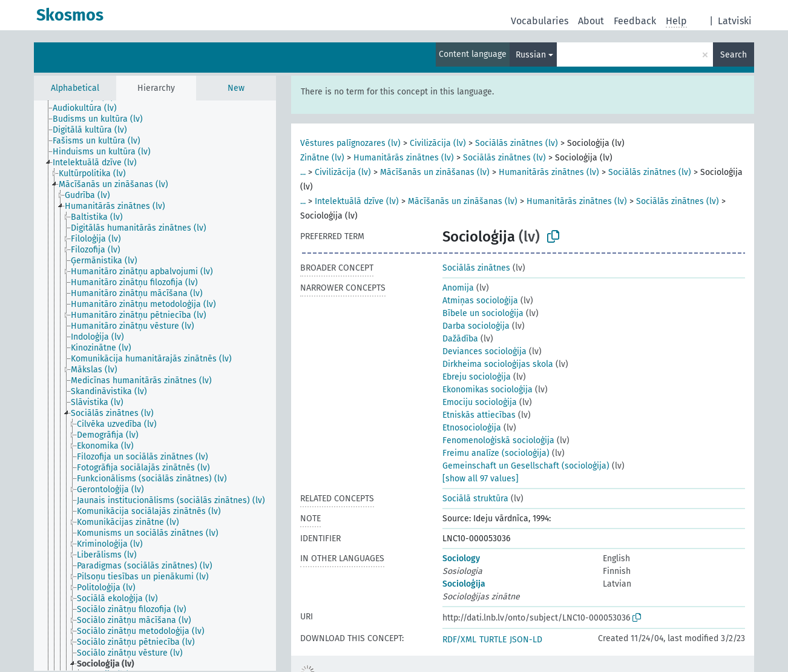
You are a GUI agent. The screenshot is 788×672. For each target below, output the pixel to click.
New (236, 88)
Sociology (461, 558)
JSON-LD (526, 640)
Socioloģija (464, 584)
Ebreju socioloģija (477, 377)
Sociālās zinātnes (476, 268)
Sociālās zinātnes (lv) (517, 143)
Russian (531, 55)
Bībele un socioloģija (483, 313)
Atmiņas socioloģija (480, 301)
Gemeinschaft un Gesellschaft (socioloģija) (526, 466)
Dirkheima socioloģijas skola (498, 364)
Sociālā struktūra (475, 499)
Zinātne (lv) (322, 158)
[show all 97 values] (481, 479)
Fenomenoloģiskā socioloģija (498, 440)
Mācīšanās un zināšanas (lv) (435, 172)
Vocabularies (540, 21)
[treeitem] (90, 108)
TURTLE (493, 640)
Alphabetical (75, 88)
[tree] (155, 386)
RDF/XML (459, 640)
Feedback (635, 21)
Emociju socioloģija (480, 402)
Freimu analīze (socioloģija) (496, 453)
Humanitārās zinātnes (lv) (404, 158)
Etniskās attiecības (479, 415)
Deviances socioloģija (484, 351)
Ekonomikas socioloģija (488, 390)
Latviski (735, 21)
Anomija (458, 288)
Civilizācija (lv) (438, 143)
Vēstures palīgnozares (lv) (350, 143)
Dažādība (460, 339)
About (591, 21)
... (303, 172)
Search (734, 55)
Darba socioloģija (476, 326)
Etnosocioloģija (472, 428)
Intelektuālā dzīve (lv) (357, 201)
